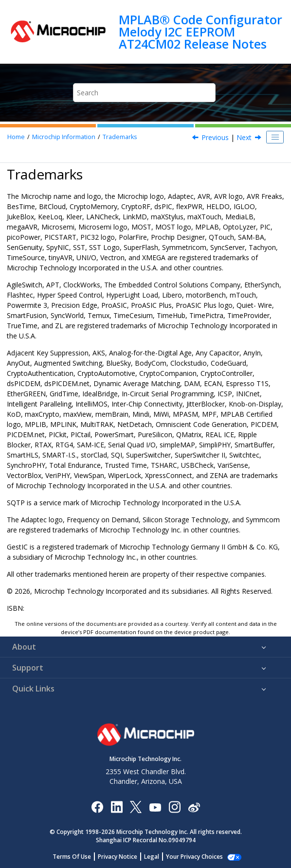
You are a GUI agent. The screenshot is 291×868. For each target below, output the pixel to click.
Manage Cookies (194, 857)
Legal (157, 857)
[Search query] (144, 93)
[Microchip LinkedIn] (117, 806)
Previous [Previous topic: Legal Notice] (215, 137)
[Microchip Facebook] (97, 806)
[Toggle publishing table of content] (275, 137)
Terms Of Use (77, 857)
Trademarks (120, 137)
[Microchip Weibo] (194, 807)
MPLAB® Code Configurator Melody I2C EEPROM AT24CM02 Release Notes (200, 32)
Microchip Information (64, 137)
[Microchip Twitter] (136, 806)
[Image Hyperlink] (155, 807)
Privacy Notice (123, 857)
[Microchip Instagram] (174, 806)
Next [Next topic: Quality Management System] (244, 137)
